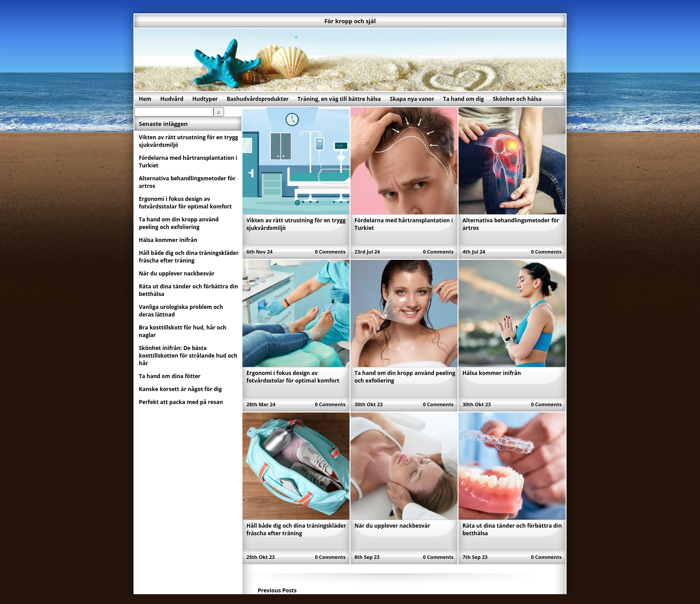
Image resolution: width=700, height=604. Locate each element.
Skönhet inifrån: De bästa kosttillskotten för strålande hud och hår (188, 356)
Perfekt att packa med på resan (181, 402)
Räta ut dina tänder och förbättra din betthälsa (188, 290)
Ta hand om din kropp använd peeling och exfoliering (179, 223)
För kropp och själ (350, 21)
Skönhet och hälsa (517, 99)
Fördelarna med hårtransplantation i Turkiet (188, 162)
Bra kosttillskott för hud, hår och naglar (183, 331)
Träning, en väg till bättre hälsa (340, 99)
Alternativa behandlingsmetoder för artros (187, 182)
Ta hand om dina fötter (170, 376)
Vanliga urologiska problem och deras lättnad (181, 311)
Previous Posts (277, 590)
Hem (145, 99)
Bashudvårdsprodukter (258, 99)
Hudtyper (205, 99)
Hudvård (172, 99)
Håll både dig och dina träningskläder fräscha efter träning (296, 529)
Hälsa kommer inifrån (492, 373)
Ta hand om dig (463, 99)
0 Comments (330, 252)
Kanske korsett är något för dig (180, 389)
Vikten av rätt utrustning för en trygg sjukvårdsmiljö (188, 141)
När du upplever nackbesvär (392, 526)
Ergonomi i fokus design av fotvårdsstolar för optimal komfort (293, 377)
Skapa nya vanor (412, 99)
